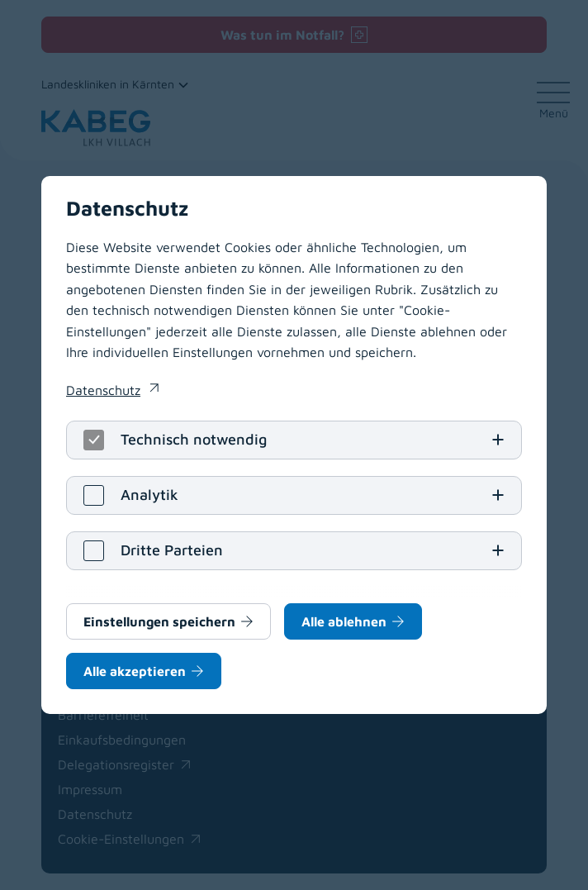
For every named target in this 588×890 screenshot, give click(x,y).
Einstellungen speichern (159, 621)
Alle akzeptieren (135, 671)
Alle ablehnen (344, 621)
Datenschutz (103, 390)
